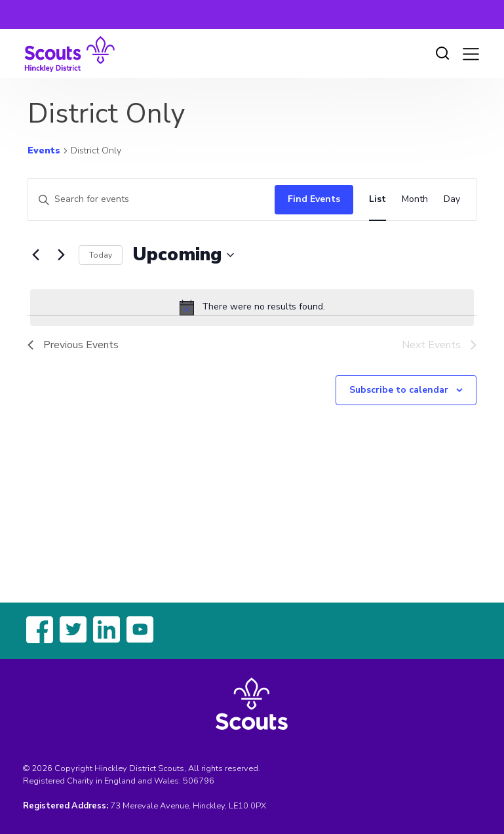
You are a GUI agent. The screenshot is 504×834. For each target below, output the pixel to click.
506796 (199, 781)
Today (101, 255)
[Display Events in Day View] (452, 200)
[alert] (252, 308)
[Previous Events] (35, 255)
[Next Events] (61, 255)
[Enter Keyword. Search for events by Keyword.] (148, 200)
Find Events (314, 199)
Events (44, 150)
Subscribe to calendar (399, 390)
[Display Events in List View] (378, 200)
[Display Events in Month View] (415, 200)
